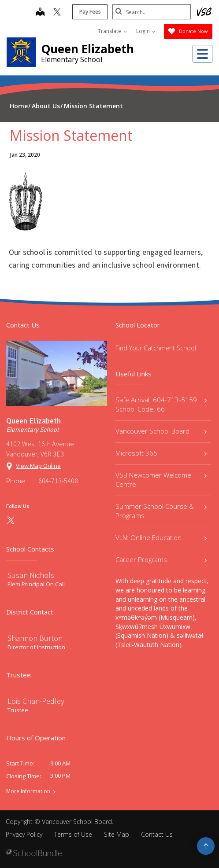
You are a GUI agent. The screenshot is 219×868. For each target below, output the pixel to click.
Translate (112, 31)
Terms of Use (73, 834)
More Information (28, 791)
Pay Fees (89, 12)
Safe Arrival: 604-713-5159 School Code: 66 (161, 404)
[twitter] (56, 13)
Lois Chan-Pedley (36, 701)
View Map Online (38, 466)
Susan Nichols (31, 575)
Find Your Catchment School (156, 348)
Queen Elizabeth (87, 49)
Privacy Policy (24, 834)
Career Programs (161, 559)
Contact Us (157, 834)
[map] (39, 13)
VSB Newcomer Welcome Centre (161, 480)
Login (146, 31)
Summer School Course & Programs (161, 511)
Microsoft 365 (161, 453)
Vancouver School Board (161, 431)
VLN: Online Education (161, 537)
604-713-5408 (58, 481)
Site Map (117, 834)
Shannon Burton (35, 638)
